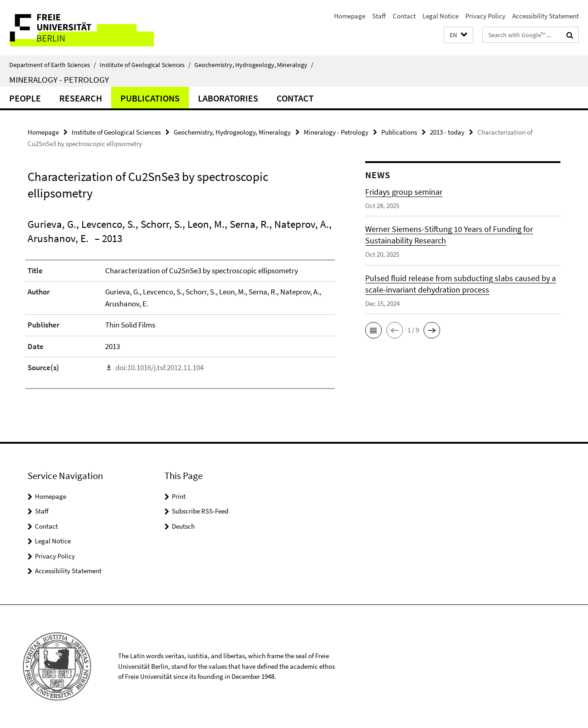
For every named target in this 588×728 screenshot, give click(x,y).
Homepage (350, 16)
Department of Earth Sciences (53, 65)
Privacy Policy (485, 16)
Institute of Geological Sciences (145, 65)
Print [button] (179, 496)
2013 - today (447, 132)
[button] (458, 35)
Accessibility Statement (546, 16)
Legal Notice (441, 16)
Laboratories (228, 98)
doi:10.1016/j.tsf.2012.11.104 (159, 367)
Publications (150, 98)
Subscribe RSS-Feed (200, 511)
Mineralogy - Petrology (59, 79)
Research (81, 98)
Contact (404, 16)
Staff (379, 16)
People (25, 98)
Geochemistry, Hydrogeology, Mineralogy (254, 65)
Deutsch (183, 526)
